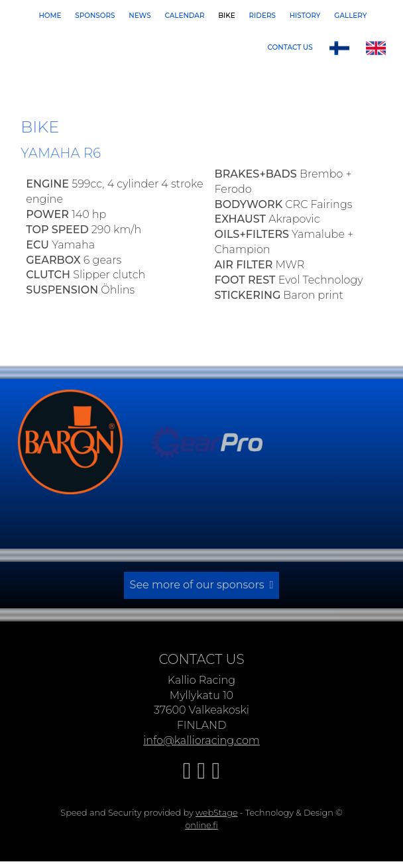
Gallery (350, 16)
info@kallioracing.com (201, 738)
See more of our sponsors (197, 583)
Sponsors (95, 16)
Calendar (184, 16)
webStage (217, 809)
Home (50, 16)
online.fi (201, 822)
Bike (227, 16)
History (305, 16)
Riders (262, 16)
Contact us (290, 47)
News (140, 16)
